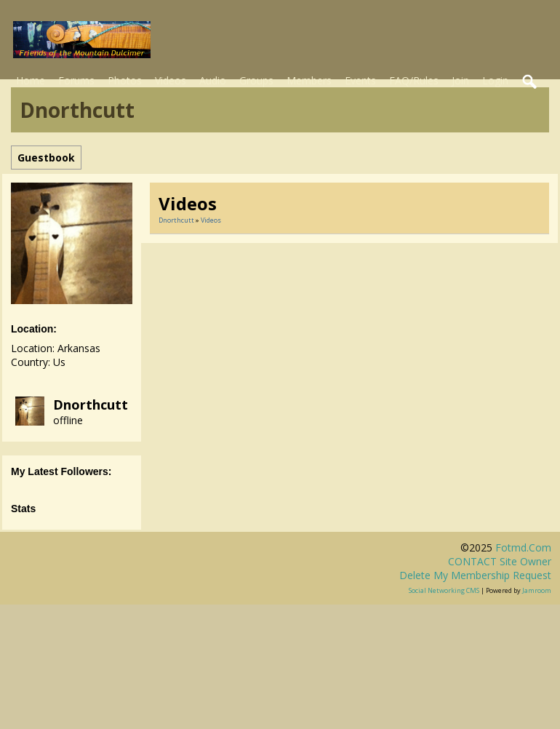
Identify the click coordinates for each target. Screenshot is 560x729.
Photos (125, 80)
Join (460, 80)
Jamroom (537, 590)
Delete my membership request (475, 575)
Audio (213, 80)
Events (360, 80)
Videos (171, 80)
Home (31, 80)
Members (309, 80)
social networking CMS (444, 590)
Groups (256, 80)
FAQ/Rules (414, 80)
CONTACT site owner (500, 561)
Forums (76, 80)
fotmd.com (523, 547)
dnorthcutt (91, 405)
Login (495, 80)
